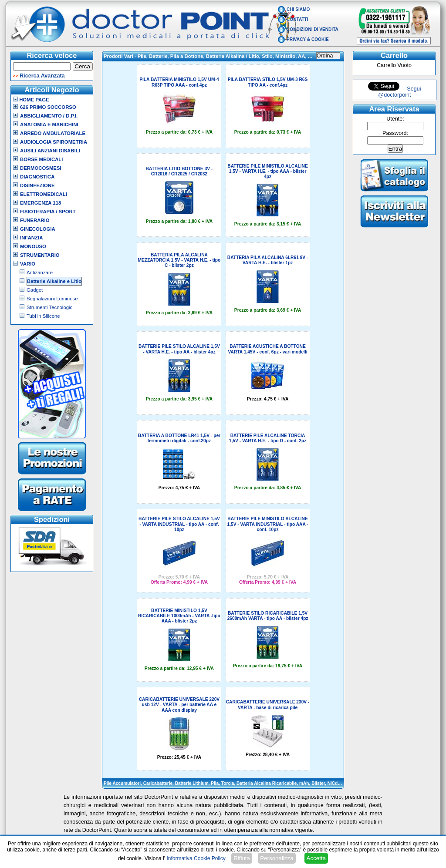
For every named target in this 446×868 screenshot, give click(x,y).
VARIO (28, 264)
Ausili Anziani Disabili (50, 151)
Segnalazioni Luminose (52, 299)
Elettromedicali (44, 194)
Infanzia (31, 238)
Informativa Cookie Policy (196, 858)
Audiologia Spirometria (54, 142)
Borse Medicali (41, 159)
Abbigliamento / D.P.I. (49, 116)
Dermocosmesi (41, 168)
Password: (395, 133)
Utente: (395, 119)
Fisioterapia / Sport (48, 212)
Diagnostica (37, 177)
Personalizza (277, 858)
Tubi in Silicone (43, 316)
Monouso (33, 246)
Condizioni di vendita (313, 29)
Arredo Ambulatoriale (53, 133)
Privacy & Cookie (308, 39)
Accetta (316, 858)
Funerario (35, 220)
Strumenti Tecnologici (50, 307)
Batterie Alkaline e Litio (54, 281)
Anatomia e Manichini (49, 124)
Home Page (31, 100)
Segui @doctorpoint (399, 92)
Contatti (297, 19)
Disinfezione (37, 185)
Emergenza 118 (41, 203)
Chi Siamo (298, 9)
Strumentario (40, 255)
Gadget (35, 290)
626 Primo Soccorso (48, 107)
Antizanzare (40, 273)
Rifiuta (242, 858)
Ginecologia (38, 229)
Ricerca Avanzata (42, 76)
